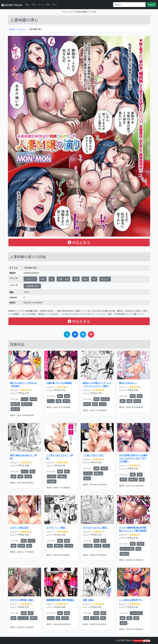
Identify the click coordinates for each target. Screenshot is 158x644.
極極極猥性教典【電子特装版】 (61, 600)
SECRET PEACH (12, 5)
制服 (59, 401)
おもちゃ (22, 29)
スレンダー (23, 618)
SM (94, 279)
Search (152, 5)
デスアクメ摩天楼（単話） (22, 600)
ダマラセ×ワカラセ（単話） (96, 528)
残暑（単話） (89, 600)
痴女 (48, 5)
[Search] (129, 5)
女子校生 (52, 481)
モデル (65, 618)
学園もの (62, 476)
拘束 (133, 396)
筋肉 (138, 549)
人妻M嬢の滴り (32, 286)
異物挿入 (15, 404)
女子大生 (15, 409)
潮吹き (34, 618)
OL (52, 279)
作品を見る (79, 242)
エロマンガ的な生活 (19, 528)
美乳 (96, 399)
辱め (60, 396)
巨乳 (34, 5)
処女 (14, 476)
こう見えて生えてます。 (94, 455)
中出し (55, 5)
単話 (43, 279)
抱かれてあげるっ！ (128, 383)
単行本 (33, 399)
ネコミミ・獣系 (127, 549)
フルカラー (30, 279)
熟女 (28, 5)
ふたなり (52, 476)
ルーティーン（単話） (57, 528)
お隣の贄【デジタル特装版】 (60, 383)
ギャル (41, 5)
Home (12, 29)
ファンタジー (136, 613)
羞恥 (67, 396)
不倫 (76, 279)
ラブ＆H (69, 546)
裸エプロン (27, 404)
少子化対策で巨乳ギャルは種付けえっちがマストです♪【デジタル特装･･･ (133, 458)
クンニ (25, 399)
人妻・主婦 (63, 279)
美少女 (87, 404)
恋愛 (142, 480)
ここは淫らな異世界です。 (131, 600)
